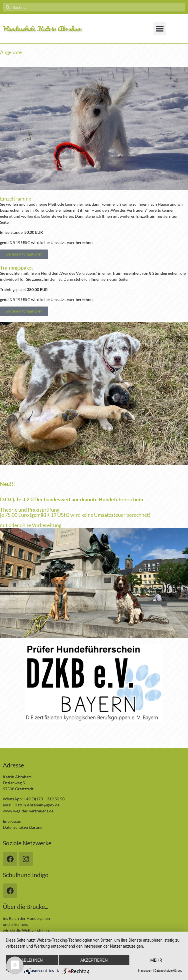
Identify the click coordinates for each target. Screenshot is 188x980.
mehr (156, 960)
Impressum (13, 821)
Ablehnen (32, 960)
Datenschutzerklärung (23, 827)
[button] (160, 29)
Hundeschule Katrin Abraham (42, 29)
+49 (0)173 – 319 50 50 (44, 799)
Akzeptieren (94, 960)
